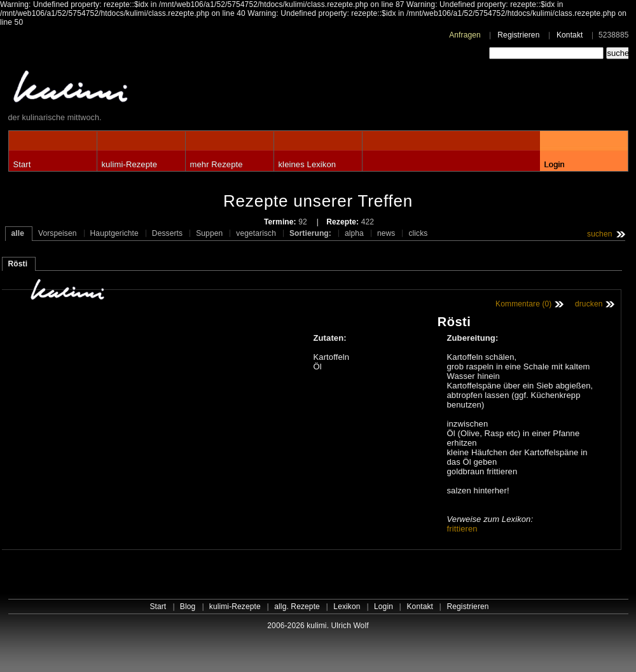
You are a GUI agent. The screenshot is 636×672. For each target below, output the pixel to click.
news (386, 233)
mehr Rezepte (217, 164)
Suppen (209, 233)
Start (22, 164)
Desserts (167, 233)
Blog (188, 607)
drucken (589, 304)
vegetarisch (256, 233)
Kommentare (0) (523, 304)
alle (18, 233)
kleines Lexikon (308, 164)
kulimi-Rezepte (130, 164)
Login (555, 164)
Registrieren (518, 35)
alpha (354, 233)
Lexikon (347, 607)
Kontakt (570, 35)
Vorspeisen (58, 233)
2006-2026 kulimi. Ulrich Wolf (318, 626)
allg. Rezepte (297, 607)
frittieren (462, 529)
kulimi (129, 89)
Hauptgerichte (114, 233)
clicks (418, 233)
